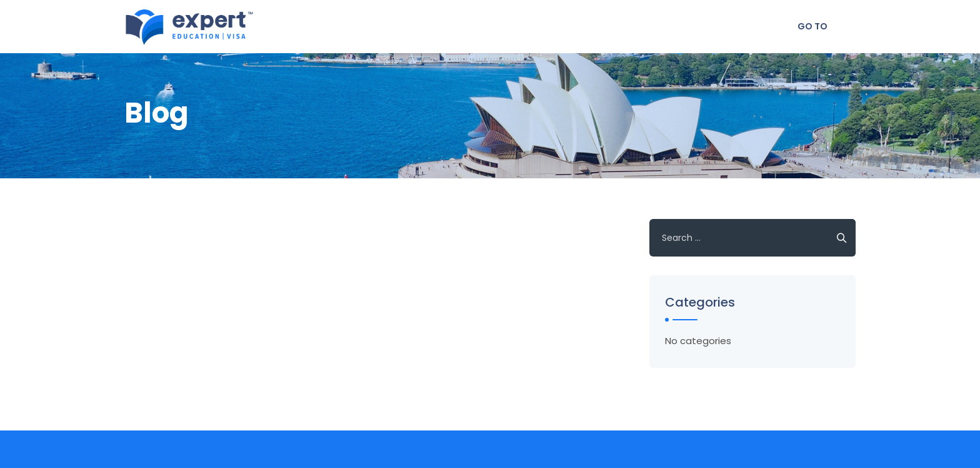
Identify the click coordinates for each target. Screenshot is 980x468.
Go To (812, 26)
